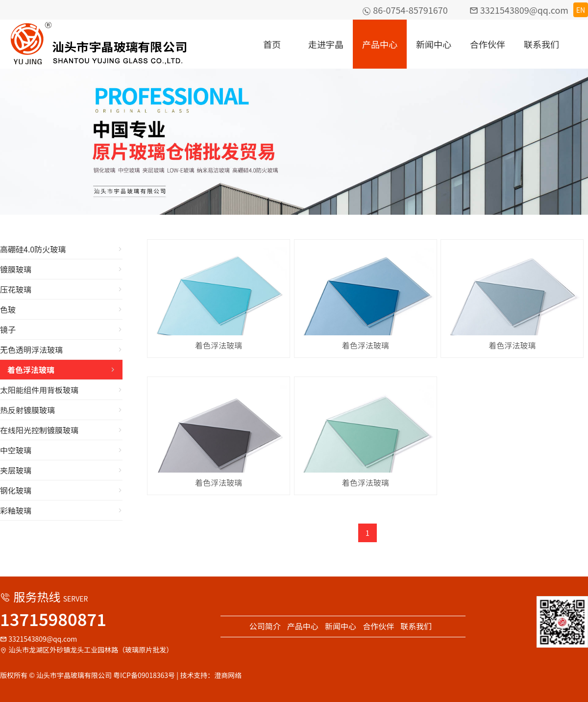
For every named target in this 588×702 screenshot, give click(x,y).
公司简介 (265, 626)
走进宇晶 (326, 44)
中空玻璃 (61, 450)
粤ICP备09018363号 (144, 675)
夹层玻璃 (61, 470)
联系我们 (541, 44)
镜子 (61, 329)
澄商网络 (228, 675)
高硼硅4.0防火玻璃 (61, 249)
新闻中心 (434, 44)
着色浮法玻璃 (61, 370)
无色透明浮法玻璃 (61, 350)
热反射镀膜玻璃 (61, 410)
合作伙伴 (488, 44)
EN (581, 10)
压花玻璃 (61, 289)
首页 (272, 44)
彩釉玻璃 (61, 510)
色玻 (61, 309)
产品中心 (380, 44)
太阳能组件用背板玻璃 (61, 390)
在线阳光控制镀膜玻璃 (61, 430)
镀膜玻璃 (61, 269)
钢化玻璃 (61, 490)
